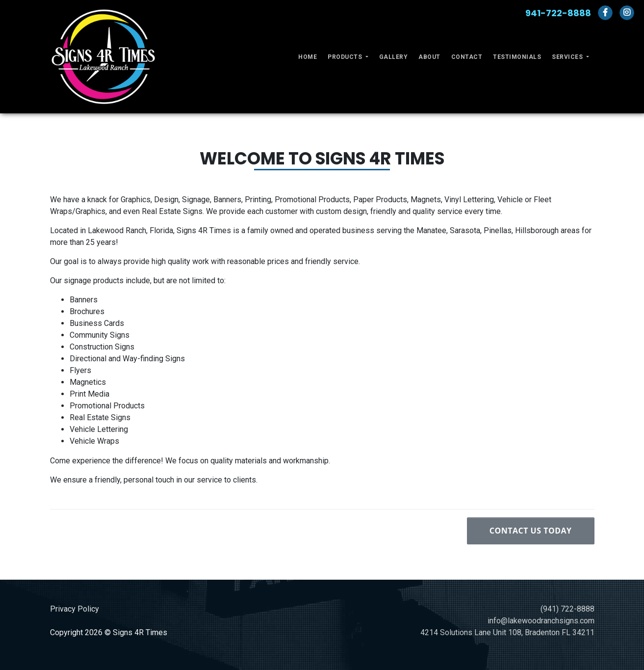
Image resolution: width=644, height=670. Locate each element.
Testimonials (517, 57)
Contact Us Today (531, 531)
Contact (467, 57)
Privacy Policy (75, 609)
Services (568, 57)
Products (346, 57)
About (429, 57)
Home (308, 57)
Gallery (394, 57)
